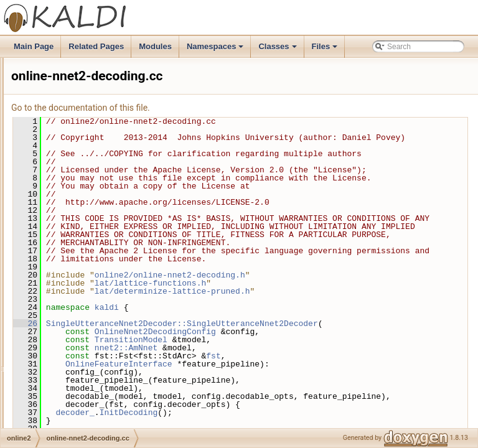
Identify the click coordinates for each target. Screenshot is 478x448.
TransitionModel (287, 413)
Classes (278, 50)
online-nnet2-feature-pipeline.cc (103, 277)
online (51, 58)
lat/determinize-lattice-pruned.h (328, 356)
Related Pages (96, 46)
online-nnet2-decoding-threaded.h (107, 236)
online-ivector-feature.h (89, 208)
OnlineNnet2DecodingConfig (311, 404)
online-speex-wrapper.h (90, 373)
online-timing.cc (77, 386)
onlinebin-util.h (75, 427)
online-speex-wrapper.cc (91, 359)
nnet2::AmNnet (282, 421)
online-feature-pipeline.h (91, 126)
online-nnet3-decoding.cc (93, 304)
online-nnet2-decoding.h (91, 263)
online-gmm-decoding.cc (92, 167)
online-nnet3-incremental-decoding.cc (113, 332)
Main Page (34, 46)
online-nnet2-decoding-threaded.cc (109, 222)
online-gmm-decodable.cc (94, 140)
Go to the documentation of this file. (236, 108)
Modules (155, 46)
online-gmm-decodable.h (92, 154)
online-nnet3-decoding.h (91, 318)
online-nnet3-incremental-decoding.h (112, 345)
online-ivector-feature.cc (91, 195)
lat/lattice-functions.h (306, 348)
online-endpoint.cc (81, 85)
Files (326, 50)
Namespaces (216, 50)
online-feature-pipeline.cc (93, 113)
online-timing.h (75, 400)
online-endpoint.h (80, 99)
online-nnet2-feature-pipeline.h (102, 291)
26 (181, 388)
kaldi (262, 372)
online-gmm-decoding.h (90, 181)
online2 (53, 72)
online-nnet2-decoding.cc (93, 250)
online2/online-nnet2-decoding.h (326, 340)
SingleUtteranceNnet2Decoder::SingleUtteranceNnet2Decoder (333, 392)
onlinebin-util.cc (77, 414)
